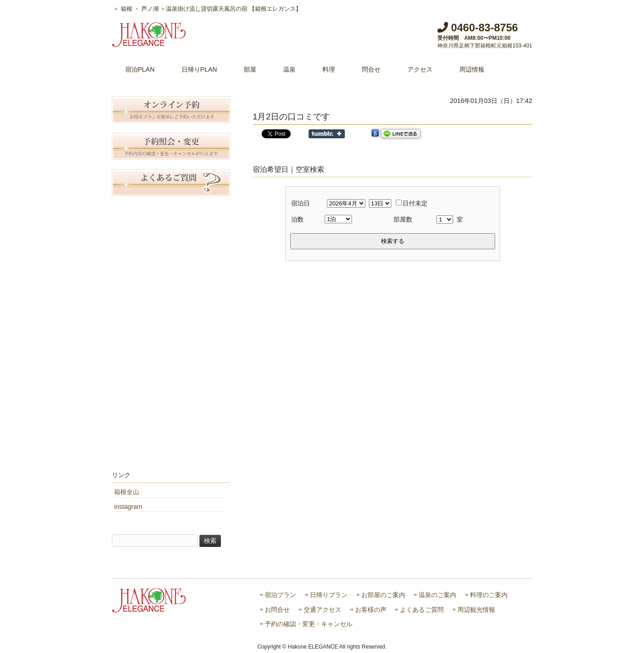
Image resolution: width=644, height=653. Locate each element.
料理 (329, 69)
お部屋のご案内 (383, 595)
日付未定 (412, 203)
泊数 (297, 219)
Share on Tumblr (327, 134)
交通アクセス (322, 610)
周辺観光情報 (476, 610)
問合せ (371, 69)
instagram (128, 507)
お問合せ (277, 610)
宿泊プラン (280, 595)
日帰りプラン (329, 595)
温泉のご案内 (437, 595)
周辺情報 (472, 69)
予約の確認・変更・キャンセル (309, 624)
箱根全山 (127, 492)
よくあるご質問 (422, 610)
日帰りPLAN (199, 69)
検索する (393, 241)
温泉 (289, 69)
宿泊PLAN (140, 69)
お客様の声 (371, 610)
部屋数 (403, 219)
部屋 (250, 69)
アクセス (420, 69)
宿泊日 (301, 203)
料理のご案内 (489, 595)
